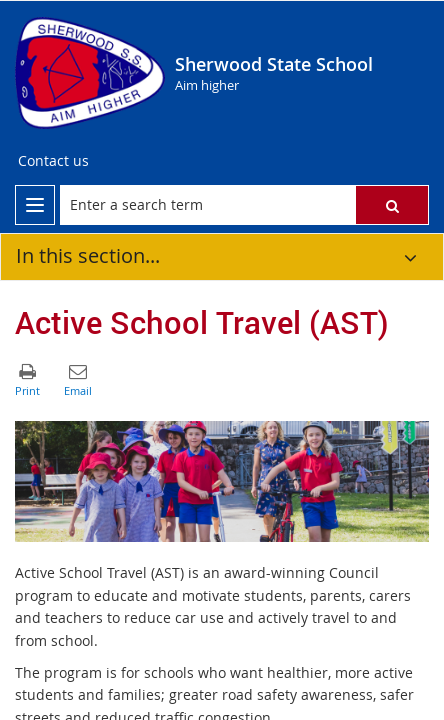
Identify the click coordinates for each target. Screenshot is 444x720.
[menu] (35, 205)
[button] (392, 205)
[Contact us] (53, 161)
